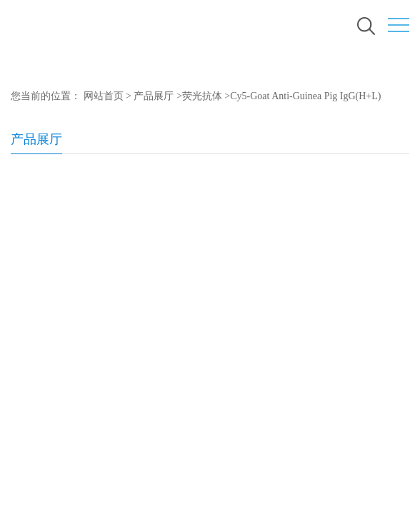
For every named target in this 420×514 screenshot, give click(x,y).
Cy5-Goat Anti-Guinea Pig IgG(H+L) (305, 96)
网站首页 (104, 96)
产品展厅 (154, 96)
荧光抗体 (202, 96)
